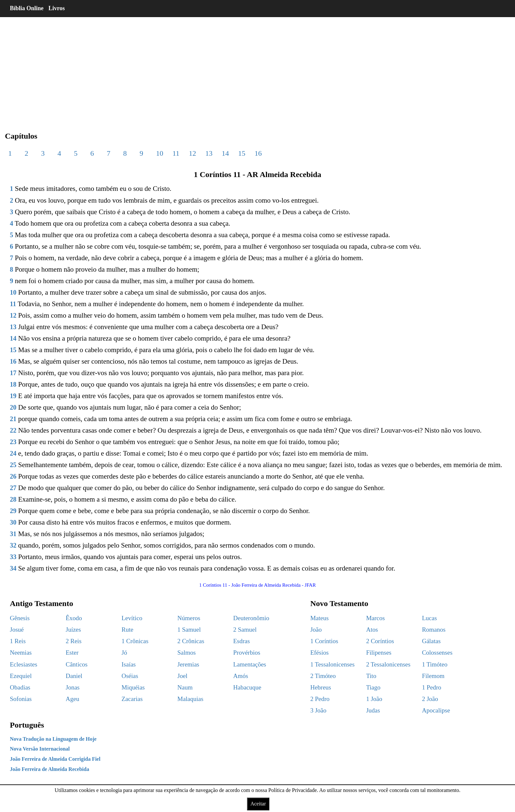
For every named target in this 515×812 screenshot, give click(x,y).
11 (176, 153)
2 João (430, 699)
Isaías (129, 664)
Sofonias (21, 699)
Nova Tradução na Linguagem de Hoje (53, 739)
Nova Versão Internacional (40, 749)
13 (209, 153)
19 (13, 396)
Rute (127, 630)
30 (13, 522)
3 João (318, 710)
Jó (124, 653)
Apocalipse (436, 710)
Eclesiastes (23, 664)
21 (13, 419)
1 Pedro (432, 687)
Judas (373, 710)
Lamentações (250, 664)
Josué (17, 630)
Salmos (187, 653)
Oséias (130, 676)
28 (13, 499)
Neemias (21, 653)
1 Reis (18, 641)
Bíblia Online (27, 8)
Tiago (373, 687)
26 (13, 476)
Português (27, 725)
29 (13, 511)
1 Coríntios (324, 641)
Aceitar (258, 804)
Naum (185, 687)
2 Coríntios (380, 641)
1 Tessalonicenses (333, 664)
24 (13, 453)
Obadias (20, 687)
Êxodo (74, 618)
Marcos (376, 618)
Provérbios (247, 653)
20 (13, 407)
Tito (371, 676)
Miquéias (133, 687)
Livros (57, 8)
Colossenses (437, 653)
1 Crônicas (135, 641)
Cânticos (77, 664)
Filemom (433, 676)
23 (13, 442)
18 (13, 384)
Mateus (320, 618)
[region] (257, 69)
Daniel (74, 676)
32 (13, 545)
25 (13, 465)
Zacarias (132, 699)
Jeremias (188, 664)
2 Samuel (245, 630)
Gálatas (431, 641)
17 (13, 373)
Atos (372, 630)
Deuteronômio (251, 618)
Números (189, 618)
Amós (241, 676)
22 (13, 430)
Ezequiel (21, 676)
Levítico (132, 618)
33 (13, 557)
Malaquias (190, 699)
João (316, 630)
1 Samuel (189, 630)
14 (225, 153)
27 (13, 488)
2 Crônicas (191, 641)
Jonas (73, 687)
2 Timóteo (323, 676)
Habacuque (247, 687)
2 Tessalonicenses (388, 664)
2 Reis (74, 641)
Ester (72, 653)
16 (258, 153)
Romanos (434, 630)
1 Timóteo (435, 664)
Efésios (320, 653)
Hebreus (321, 687)
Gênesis (20, 618)
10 (160, 153)
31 (13, 534)
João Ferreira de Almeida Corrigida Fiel (55, 759)
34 (13, 568)
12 (192, 153)
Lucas (429, 618)
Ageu (72, 699)
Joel (182, 676)
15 (242, 153)
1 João (374, 699)
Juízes (73, 630)
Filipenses (379, 653)
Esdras (242, 641)
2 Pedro (320, 699)
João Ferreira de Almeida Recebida (49, 769)
